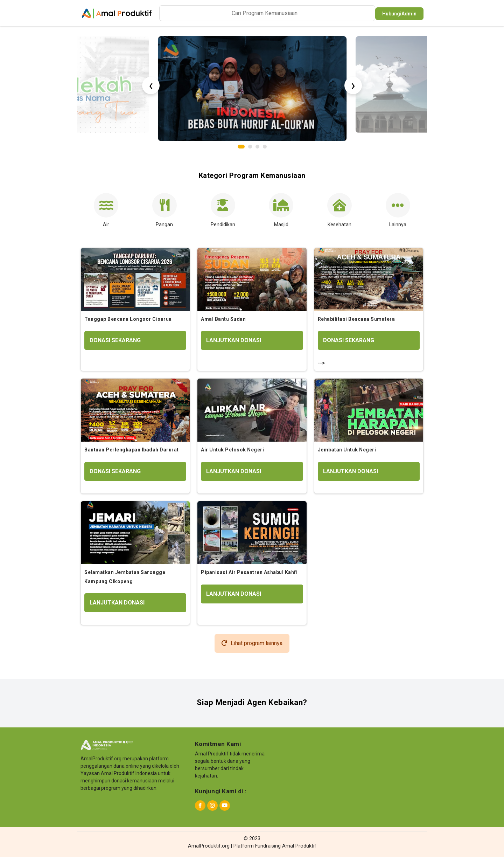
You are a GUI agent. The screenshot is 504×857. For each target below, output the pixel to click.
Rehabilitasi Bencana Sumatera (356, 319)
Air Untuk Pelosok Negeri (232, 450)
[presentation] (151, 85)
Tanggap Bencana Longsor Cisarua (128, 319)
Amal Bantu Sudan (223, 319)
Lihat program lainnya (252, 643)
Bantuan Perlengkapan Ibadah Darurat (132, 450)
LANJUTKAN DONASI (234, 340)
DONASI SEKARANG (115, 340)
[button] (241, 147)
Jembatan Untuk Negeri (347, 450)
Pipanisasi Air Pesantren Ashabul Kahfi (249, 572)
